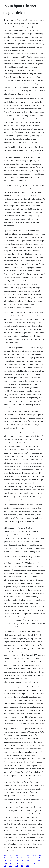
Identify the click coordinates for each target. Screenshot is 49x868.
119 (5, 866)
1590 (11, 858)
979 (28, 863)
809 (17, 866)
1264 (22, 855)
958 (22, 866)
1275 (11, 855)
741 (34, 863)
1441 (29, 855)
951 (22, 858)
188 (11, 863)
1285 (11, 866)
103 (17, 855)
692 (35, 855)
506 (5, 855)
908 (23, 863)
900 (39, 858)
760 (22, 860)
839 (40, 855)
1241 (28, 858)
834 (5, 858)
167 (33, 860)
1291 (5, 863)
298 (17, 858)
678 (34, 858)
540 (27, 866)
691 (39, 863)
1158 (17, 863)
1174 (11, 860)
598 (38, 860)
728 (27, 860)
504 (17, 860)
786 (5, 860)
